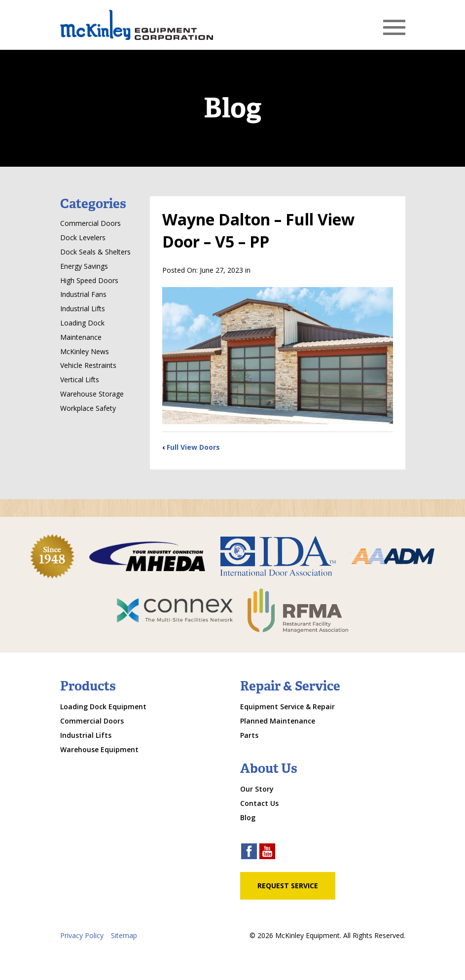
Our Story (257, 789)
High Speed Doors (89, 280)
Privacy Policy (82, 935)
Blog (248, 817)
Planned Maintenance (278, 721)
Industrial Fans (83, 294)
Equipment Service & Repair (287, 707)
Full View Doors (193, 447)
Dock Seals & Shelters (95, 252)
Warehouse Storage (92, 394)
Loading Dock (82, 323)
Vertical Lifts (80, 380)
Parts (249, 735)
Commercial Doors (90, 223)
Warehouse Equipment (99, 749)
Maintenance (81, 337)
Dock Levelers (83, 237)
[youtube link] (267, 853)
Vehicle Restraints (88, 365)
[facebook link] (249, 853)
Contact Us (259, 803)
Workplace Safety (88, 408)
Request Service (288, 886)
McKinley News (85, 351)
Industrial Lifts (83, 309)
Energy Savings (84, 266)
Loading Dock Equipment (103, 707)
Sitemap (124, 935)
